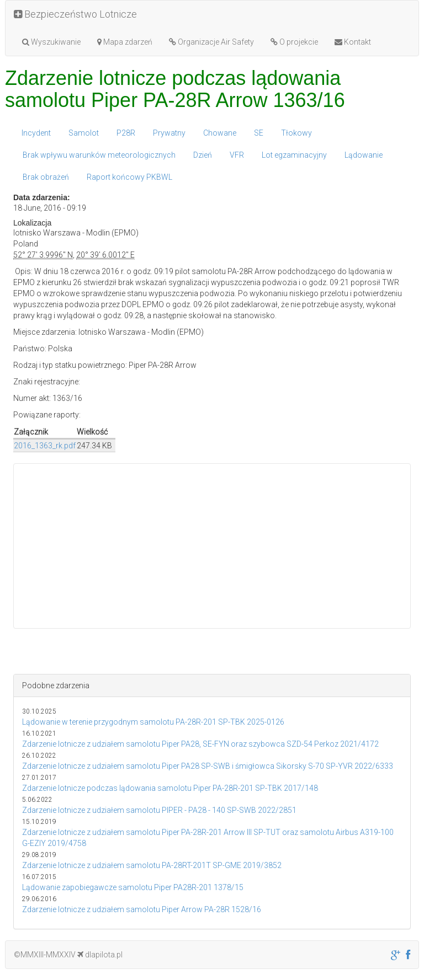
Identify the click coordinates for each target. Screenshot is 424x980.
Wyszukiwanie (51, 42)
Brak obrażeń (46, 177)
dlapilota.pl (100, 955)
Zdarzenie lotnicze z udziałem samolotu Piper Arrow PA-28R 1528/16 (142, 909)
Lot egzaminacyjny (294, 155)
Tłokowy (296, 133)
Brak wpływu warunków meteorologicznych (99, 155)
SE (259, 133)
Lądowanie (364, 155)
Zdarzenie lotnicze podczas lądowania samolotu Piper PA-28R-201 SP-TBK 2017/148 (170, 788)
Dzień (203, 155)
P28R (126, 133)
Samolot (84, 133)
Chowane (220, 133)
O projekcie (294, 42)
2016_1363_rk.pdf (45, 446)
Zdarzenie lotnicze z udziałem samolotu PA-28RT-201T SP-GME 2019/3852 (152, 865)
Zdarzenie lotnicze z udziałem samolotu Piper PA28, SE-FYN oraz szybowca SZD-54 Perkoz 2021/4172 (200, 744)
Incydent (36, 133)
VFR (237, 155)
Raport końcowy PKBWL (129, 177)
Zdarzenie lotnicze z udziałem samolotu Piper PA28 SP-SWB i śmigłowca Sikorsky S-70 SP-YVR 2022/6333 (208, 766)
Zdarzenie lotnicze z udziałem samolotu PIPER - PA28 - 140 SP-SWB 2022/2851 (159, 810)
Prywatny (169, 133)
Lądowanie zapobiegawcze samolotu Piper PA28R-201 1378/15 (133, 887)
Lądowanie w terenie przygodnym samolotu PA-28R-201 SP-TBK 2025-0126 (153, 722)
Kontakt (353, 42)
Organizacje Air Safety (211, 42)
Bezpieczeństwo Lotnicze (75, 14)
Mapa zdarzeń (125, 42)
